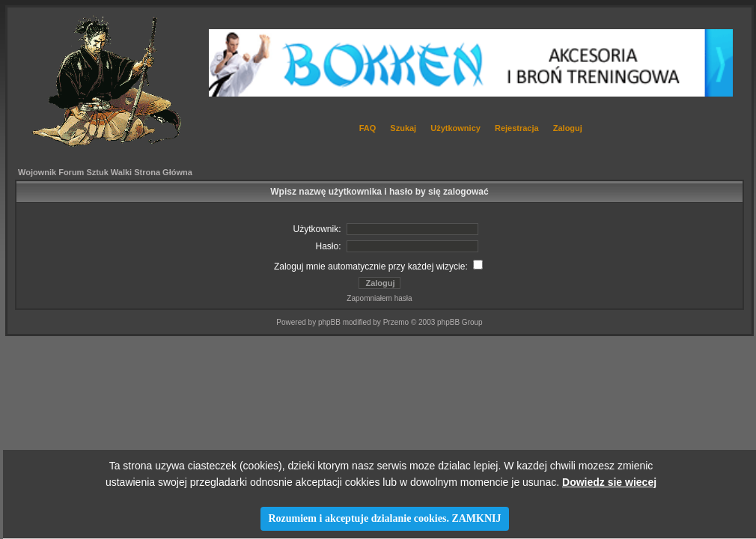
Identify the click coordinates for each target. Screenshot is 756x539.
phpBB (329, 322)
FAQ (368, 128)
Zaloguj (568, 128)
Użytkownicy (455, 128)
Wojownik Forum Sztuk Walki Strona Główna (105, 172)
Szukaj (403, 128)
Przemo (396, 322)
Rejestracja (517, 128)
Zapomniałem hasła (379, 298)
